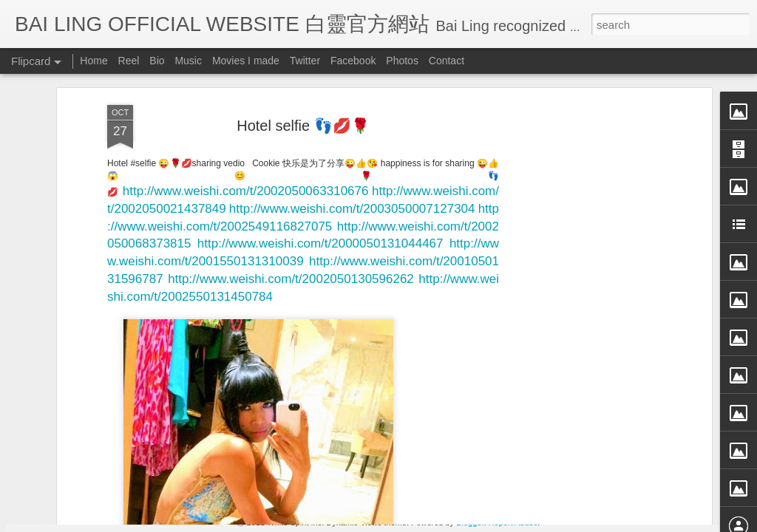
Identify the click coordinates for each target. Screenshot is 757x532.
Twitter (305, 61)
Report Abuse (513, 522)
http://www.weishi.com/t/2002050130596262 (291, 147)
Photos (402, 61)
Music (188, 61)
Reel (129, 61)
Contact (447, 61)
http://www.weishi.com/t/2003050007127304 (352, 76)
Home (94, 61)
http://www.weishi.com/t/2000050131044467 (320, 112)
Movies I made (246, 61)
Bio (157, 61)
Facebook (353, 61)
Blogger (470, 522)
